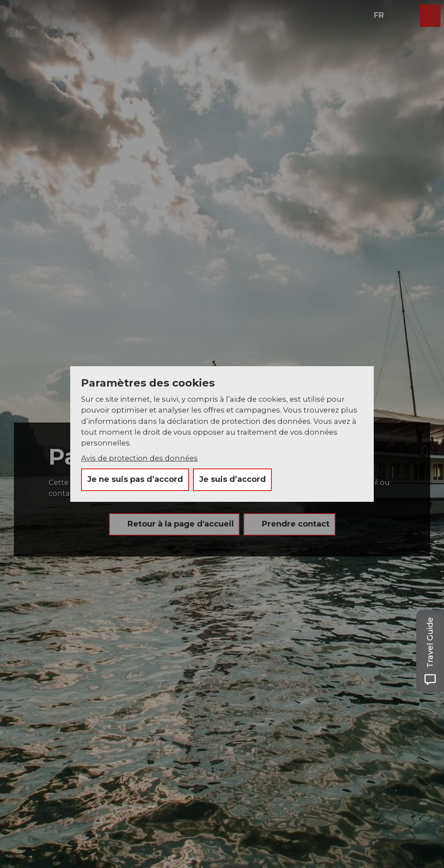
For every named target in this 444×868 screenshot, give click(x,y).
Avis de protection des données (139, 458)
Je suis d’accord (232, 479)
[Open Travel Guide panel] (430, 651)
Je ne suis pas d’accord (135, 479)
